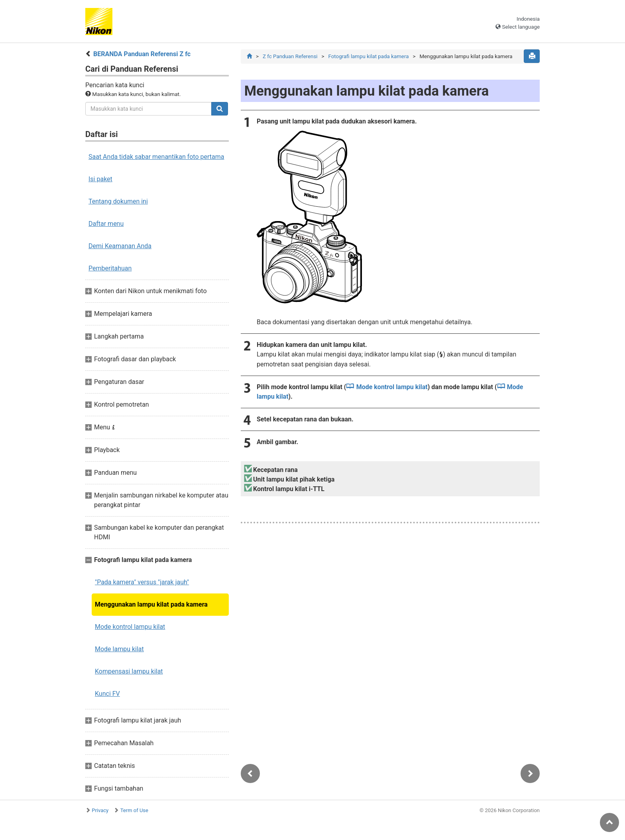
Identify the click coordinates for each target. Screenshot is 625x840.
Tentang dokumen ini (118, 201)
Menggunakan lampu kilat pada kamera (151, 604)
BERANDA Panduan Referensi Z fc (142, 54)
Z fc (290, 56)
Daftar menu (106, 224)
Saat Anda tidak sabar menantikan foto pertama (156, 157)
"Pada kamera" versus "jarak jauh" (142, 582)
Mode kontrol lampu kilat (130, 627)
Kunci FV (107, 694)
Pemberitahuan (110, 268)
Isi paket (100, 179)
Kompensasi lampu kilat (129, 671)
